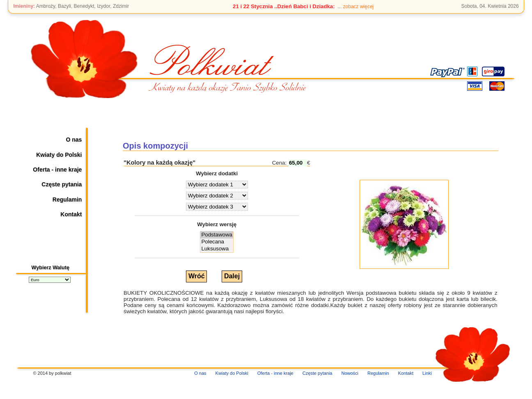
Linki (427, 373)
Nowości (350, 373)
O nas (74, 140)
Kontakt (71, 214)
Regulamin (67, 199)
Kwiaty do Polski (59, 155)
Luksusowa (217, 249)
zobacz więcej (359, 7)
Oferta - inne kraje (57, 170)
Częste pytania (62, 184)
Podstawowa (217, 235)
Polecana (217, 242)
